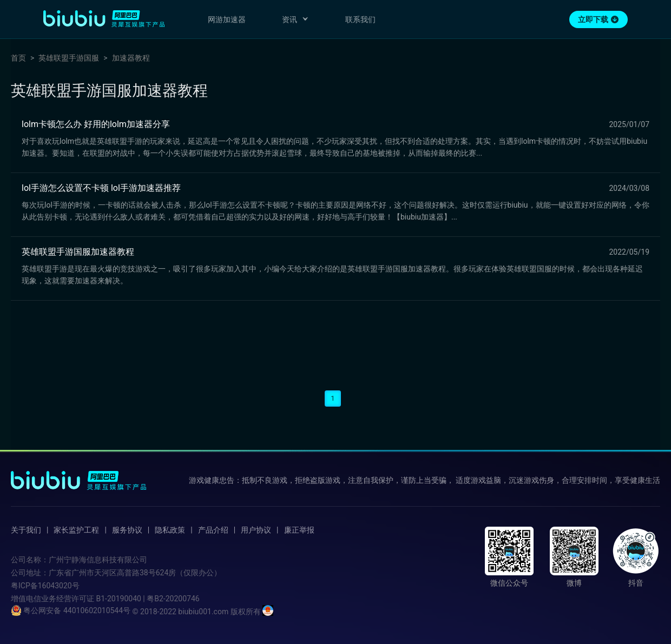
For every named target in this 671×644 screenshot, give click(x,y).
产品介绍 (213, 530)
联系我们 (360, 19)
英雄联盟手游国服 (69, 58)
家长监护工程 (76, 530)
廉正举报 (299, 530)
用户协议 (256, 530)
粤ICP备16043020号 (45, 586)
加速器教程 (131, 58)
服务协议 (127, 530)
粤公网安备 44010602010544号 (71, 610)
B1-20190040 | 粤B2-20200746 (147, 599)
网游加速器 (227, 19)
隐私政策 (170, 530)
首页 (18, 58)
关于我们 (26, 530)
